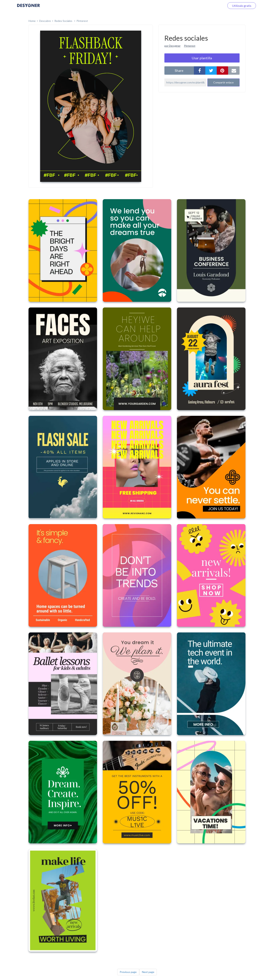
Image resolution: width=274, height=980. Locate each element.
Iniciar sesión (212, 6)
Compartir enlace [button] (223, 82)
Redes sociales (64, 21)
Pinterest (82, 21)
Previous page (128, 972)
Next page (148, 972)
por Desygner (172, 46)
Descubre (45, 21)
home (32, 21)
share (179, 71)
